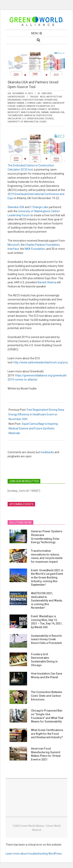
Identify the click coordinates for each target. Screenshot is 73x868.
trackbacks (47, 452)
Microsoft (14, 112)
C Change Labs (33, 103)
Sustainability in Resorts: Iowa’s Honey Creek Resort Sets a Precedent (47, 639)
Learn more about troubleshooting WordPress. (34, 854)
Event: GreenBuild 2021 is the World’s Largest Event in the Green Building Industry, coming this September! (47, 578)
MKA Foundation (30, 112)
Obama (45, 112)
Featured (47, 93)
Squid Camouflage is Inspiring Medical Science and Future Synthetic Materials (33, 428)
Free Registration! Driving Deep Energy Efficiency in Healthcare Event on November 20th (36, 414)
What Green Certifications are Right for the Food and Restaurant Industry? (47, 734)
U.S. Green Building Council (38, 119)
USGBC (43, 122)
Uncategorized (16, 97)
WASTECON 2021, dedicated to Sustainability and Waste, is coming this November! (47, 601)
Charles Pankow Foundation (33, 106)
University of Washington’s (34, 211)
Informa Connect (37, 109)
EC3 (53, 106)
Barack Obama (16, 103)
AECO (43, 97)
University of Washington (23, 122)
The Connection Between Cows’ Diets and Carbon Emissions (47, 696)
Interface (54, 109)
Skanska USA (57, 112)
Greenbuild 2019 (17, 109)
